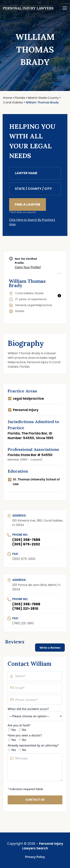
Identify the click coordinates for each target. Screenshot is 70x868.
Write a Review (50, 648)
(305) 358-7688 (26, 540)
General (21, 305)
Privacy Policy (35, 857)
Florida (20, 311)
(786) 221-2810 (25, 609)
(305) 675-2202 (26, 544)
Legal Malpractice (40, 305)
